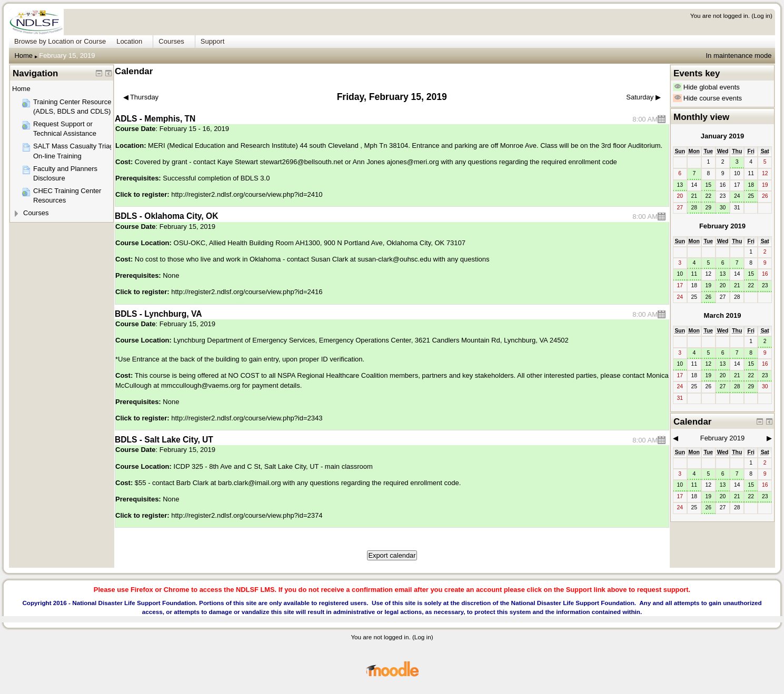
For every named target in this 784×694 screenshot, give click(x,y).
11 (694, 274)
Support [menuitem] (213, 41)
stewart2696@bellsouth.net (302, 162)
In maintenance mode (738, 56)
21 (694, 196)
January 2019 (722, 136)
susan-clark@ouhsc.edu (394, 259)
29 (709, 208)
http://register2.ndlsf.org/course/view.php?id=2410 (247, 194)
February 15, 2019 (67, 56)
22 (709, 196)
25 (751, 196)
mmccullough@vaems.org (201, 385)
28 (694, 208)
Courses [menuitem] (171, 41)
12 (709, 364)
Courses (36, 213)
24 (737, 196)
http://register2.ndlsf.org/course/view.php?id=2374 (247, 515)
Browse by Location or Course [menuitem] (60, 41)
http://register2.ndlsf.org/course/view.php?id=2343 (247, 418)
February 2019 (722, 226)
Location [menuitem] (129, 41)
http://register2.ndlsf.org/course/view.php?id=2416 (247, 292)
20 (723, 285)
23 (765, 285)
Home (23, 56)
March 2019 (723, 315)
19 (709, 285)
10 (680, 274)
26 (709, 297)
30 (723, 208)
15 (709, 185)
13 (680, 185)
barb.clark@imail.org (249, 483)
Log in (762, 16)
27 (723, 386)
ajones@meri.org (413, 162)
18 (751, 185)
